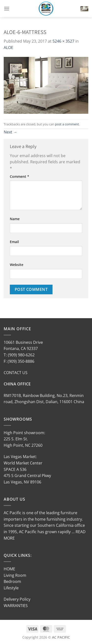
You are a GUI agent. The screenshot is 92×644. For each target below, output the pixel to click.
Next (10, 132)
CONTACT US (16, 373)
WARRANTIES (16, 606)
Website (17, 265)
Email (14, 242)
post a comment (67, 124)
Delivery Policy (17, 599)
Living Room (15, 575)
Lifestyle (11, 588)
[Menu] (7, 8)
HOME (9, 569)
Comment (20, 176)
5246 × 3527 (63, 41)
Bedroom (12, 581)
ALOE (8, 48)
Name (15, 219)
